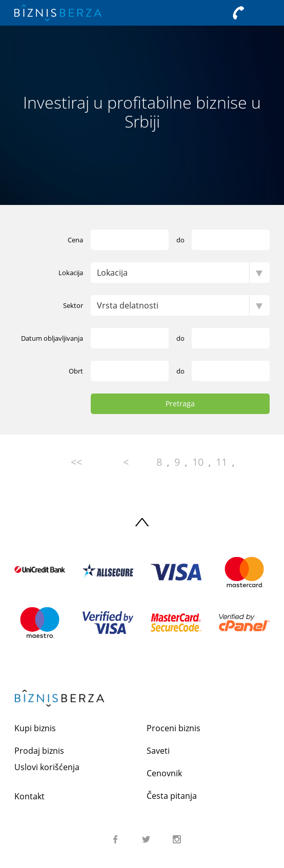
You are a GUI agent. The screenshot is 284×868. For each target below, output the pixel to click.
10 (198, 462)
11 (221, 462)
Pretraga (180, 404)
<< (76, 462)
